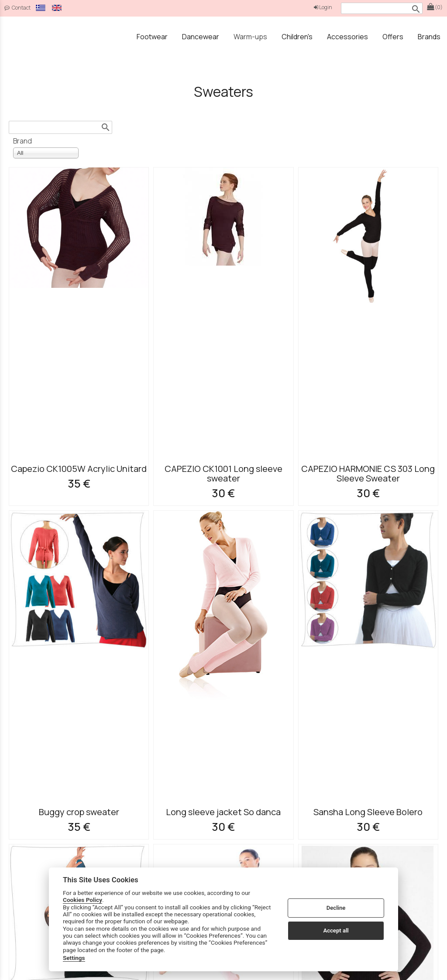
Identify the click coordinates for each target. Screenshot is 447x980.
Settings (74, 958)
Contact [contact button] (17, 8)
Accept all (336, 930)
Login (323, 7)
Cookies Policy (83, 900)
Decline (336, 908)
